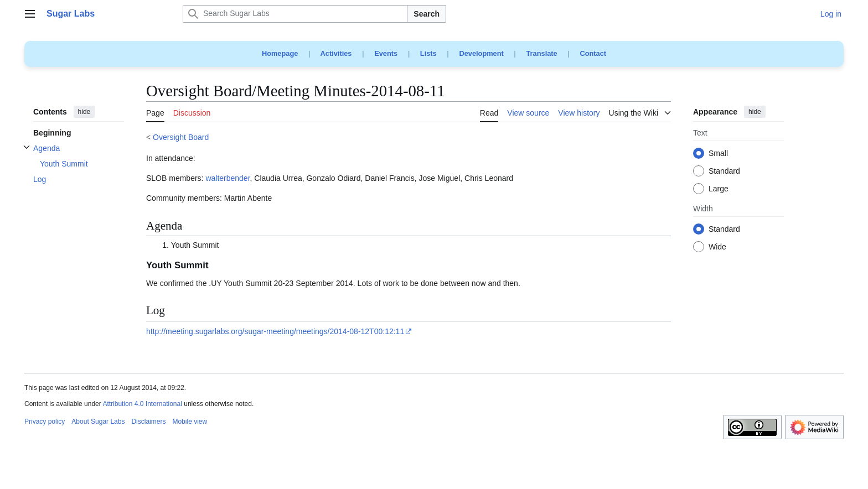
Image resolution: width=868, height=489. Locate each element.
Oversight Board (181, 137)
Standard (724, 171)
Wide (717, 247)
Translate (542, 53)
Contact (593, 53)
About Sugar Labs (98, 422)
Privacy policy (45, 422)
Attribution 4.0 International (142, 404)
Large (719, 189)
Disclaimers (148, 422)
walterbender (228, 178)
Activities (336, 53)
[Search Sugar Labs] (295, 14)
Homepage (280, 53)
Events (386, 53)
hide (84, 112)
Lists (428, 53)
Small (718, 154)
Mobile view (190, 422)
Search (427, 14)
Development (481, 53)
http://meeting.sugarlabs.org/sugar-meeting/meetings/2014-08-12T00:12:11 (275, 331)
